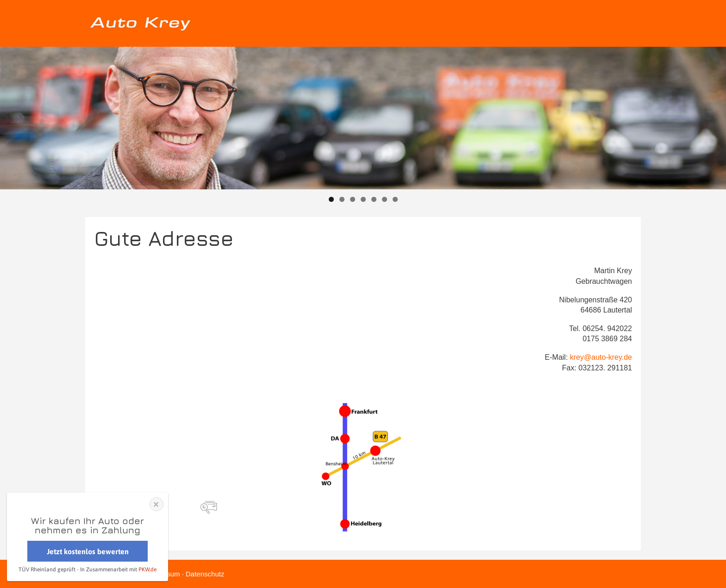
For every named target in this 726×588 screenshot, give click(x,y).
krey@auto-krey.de (601, 357)
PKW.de (147, 569)
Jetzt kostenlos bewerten (88, 551)
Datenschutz (205, 574)
